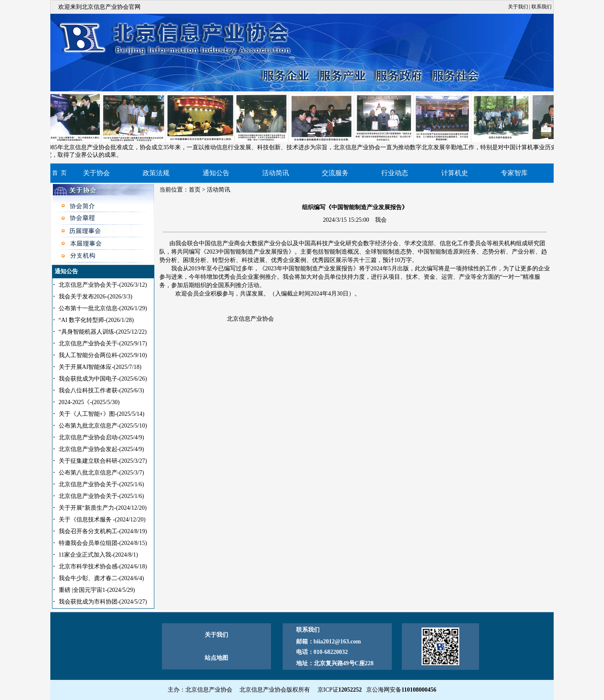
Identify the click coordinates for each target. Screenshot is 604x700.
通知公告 (216, 173)
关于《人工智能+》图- (102, 414)
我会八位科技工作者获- (102, 390)
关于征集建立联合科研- (103, 461)
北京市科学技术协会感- (103, 566)
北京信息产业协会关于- (103, 285)
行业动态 (395, 173)
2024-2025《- (89, 402)
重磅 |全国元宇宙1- (97, 590)
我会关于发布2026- (96, 297)
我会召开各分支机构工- (103, 531)
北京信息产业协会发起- (102, 449)
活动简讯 (276, 173)
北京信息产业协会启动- (102, 437)
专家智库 (514, 173)
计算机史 (455, 173)
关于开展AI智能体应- (100, 367)
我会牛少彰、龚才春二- (102, 578)
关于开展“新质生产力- (103, 508)
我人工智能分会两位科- (103, 355)
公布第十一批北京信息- (103, 308)
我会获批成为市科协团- (103, 602)
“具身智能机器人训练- (103, 332)
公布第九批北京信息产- (103, 426)
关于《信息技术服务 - (102, 520)
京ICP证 (340, 690)
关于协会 (96, 173)
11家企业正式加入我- (98, 555)
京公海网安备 (401, 690)
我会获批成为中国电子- (103, 379)
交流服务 (335, 173)
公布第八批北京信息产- (102, 473)
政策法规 (156, 173)
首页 (195, 190)
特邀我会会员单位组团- (103, 543)
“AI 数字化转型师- (96, 320)
